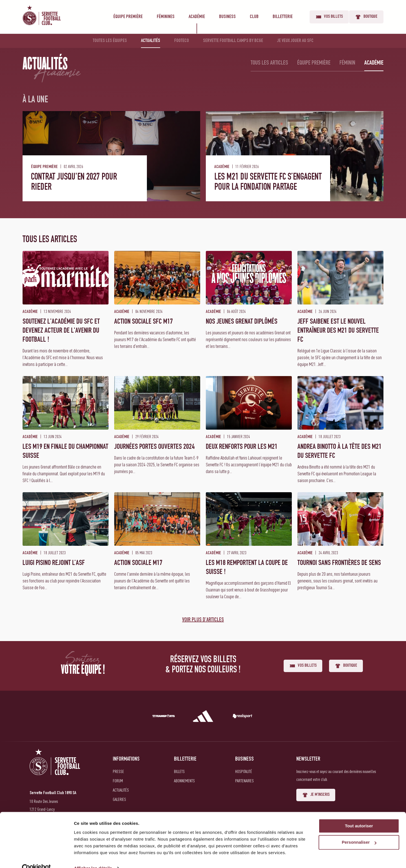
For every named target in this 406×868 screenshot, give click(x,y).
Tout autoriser (359, 815)
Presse (118, 771)
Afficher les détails (93, 857)
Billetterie (283, 17)
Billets (179, 771)
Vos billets (329, 17)
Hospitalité (244, 771)
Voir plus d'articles (203, 620)
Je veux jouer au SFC (295, 41)
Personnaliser (359, 831)
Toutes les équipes (110, 41)
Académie (197, 17)
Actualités (151, 41)
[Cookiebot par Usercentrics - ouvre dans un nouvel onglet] (37, 857)
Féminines (166, 17)
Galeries (119, 799)
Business (227, 17)
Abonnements (184, 781)
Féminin (347, 63)
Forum (118, 781)
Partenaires (244, 781)
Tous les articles (269, 63)
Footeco (182, 41)
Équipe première (128, 17)
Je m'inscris (316, 795)
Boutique (366, 17)
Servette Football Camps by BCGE (233, 41)
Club (254, 17)
